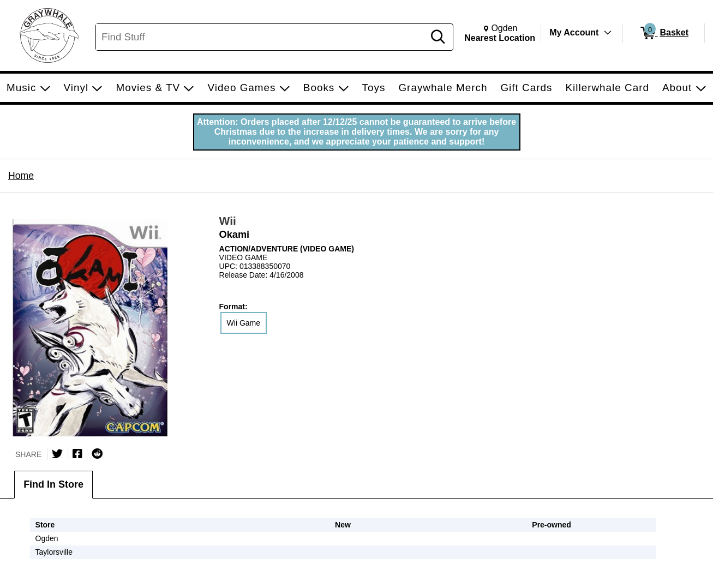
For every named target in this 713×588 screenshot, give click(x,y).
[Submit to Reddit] (97, 454)
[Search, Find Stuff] (262, 37)
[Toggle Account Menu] (608, 33)
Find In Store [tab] (53, 484)
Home (21, 176)
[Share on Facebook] (77, 454)
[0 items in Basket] (664, 33)
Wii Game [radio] (244, 323)
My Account (574, 32)
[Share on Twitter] (57, 454)
